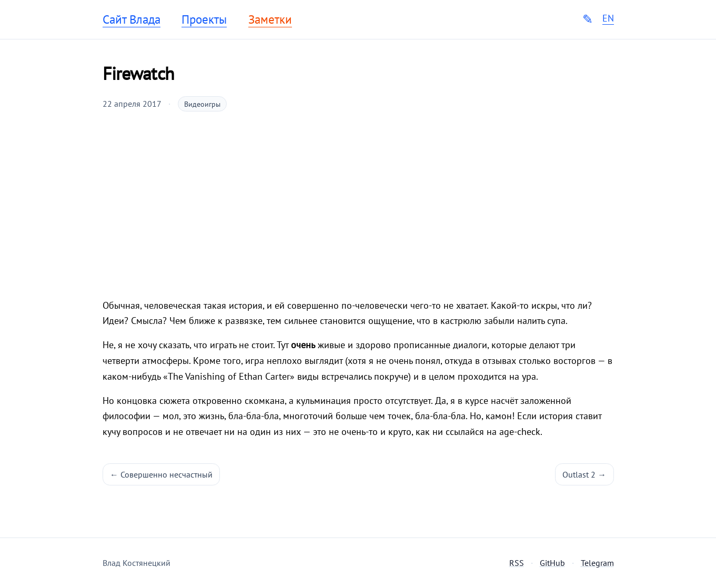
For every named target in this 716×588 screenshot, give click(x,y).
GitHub (552, 563)
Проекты (204, 19)
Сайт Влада (132, 19)
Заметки (270, 19)
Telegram (597, 563)
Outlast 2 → (584, 474)
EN (608, 18)
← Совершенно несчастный (161, 474)
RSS (517, 563)
